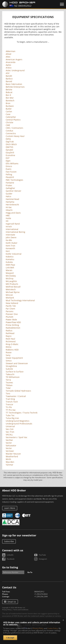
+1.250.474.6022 (41, 594)
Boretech (10, 101)
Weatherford (12, 456)
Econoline (10, 155)
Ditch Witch (11, 144)
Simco (9, 361)
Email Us (12, 602)
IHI (7, 221)
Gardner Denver (14, 191)
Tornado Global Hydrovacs (18, 391)
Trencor (9, 404)
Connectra (11, 133)
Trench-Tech (12, 402)
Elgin (8, 161)
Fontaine (10, 183)
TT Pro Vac (11, 410)
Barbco (9, 79)
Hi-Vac (9, 207)
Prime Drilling (12, 325)
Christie (9, 122)
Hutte (8, 218)
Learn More (10, 508)
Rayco (9, 336)
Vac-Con (10, 429)
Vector (9, 448)
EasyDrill (10, 153)
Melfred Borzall (13, 287)
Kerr (8, 251)
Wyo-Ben (10, 462)
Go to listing (10, 567)
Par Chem (10, 309)
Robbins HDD (12, 350)
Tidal (8, 388)
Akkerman (11, 51)
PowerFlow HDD (13, 322)
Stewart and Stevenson (17, 363)
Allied (8, 54)
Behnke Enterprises (15, 87)
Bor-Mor (10, 98)
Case (8, 114)
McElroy (10, 278)
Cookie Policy (53, 628)
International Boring (15, 232)
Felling (9, 174)
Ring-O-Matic (12, 344)
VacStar (9, 440)
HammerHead (12, 199)
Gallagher (10, 188)
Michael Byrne (13, 292)
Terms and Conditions (21, 610)
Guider (9, 194)
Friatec (9, 185)
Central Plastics (13, 120)
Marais (9, 270)
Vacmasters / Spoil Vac (17, 437)
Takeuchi (10, 374)
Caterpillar (11, 117)
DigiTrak (10, 142)
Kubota (9, 262)
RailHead (10, 333)
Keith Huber (12, 243)
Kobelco (10, 257)
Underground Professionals (19, 424)
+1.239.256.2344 (41, 597)
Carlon (9, 111)
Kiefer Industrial (14, 254)
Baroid (9, 81)
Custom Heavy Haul (15, 136)
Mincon (9, 295)
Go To (30, 572)
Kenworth (10, 248)
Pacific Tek (11, 306)
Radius (9, 331)
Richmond (11, 341)
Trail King (10, 399)
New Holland (12, 303)
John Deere (11, 237)
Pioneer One (12, 314)
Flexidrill (10, 177)
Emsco (9, 166)
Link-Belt (10, 268)
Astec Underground (15, 70)
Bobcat (9, 92)
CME (8, 125)
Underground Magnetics (18, 421)
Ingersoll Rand (13, 224)
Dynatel (9, 150)
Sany (8, 355)
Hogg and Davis (13, 213)
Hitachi (9, 210)
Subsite (9, 369)
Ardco (9, 68)
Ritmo (9, 347)
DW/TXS (9, 147)
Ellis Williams (12, 163)
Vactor (9, 443)
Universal (10, 426)
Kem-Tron (10, 246)
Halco (8, 196)
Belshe (9, 90)
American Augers (14, 59)
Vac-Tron (10, 432)
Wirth (8, 459)
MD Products (12, 284)
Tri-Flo (9, 407)
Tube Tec (10, 415)
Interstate (10, 235)
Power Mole (11, 320)
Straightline (11, 366)
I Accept (10, 638)
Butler (9, 109)
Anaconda (11, 62)
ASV (8, 73)
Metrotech (11, 289)
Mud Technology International (20, 300)
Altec (8, 57)
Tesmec (9, 383)
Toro (8, 393)
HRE (8, 216)
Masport (10, 273)
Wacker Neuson (13, 454)
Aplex (8, 65)
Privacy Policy (7, 610)
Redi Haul (10, 339)
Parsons (10, 311)
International (12, 229)
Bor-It (8, 95)
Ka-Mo (9, 240)
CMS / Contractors (14, 128)
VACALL (9, 435)
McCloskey (11, 276)
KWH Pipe (10, 265)
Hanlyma (10, 202)
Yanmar (9, 465)
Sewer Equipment (14, 358)
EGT (8, 158)
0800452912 (39, 592)
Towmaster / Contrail (16, 396)
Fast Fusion (11, 172)
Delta (8, 139)
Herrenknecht (12, 205)
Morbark (10, 298)
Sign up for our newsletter (19, 535)
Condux (9, 131)
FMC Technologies (14, 180)
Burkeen (10, 106)
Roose (9, 352)
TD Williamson (13, 377)
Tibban (9, 385)
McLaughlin (11, 281)
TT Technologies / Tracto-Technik (22, 413)
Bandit (9, 76)
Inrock (9, 226)
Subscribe (9, 541)
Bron (8, 103)
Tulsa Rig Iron (12, 418)
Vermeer (10, 451)
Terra (8, 380)
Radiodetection (13, 328)
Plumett (9, 317)
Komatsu (10, 259)
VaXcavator (11, 445)
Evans (9, 169)
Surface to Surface (15, 372)
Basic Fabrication (14, 84)
